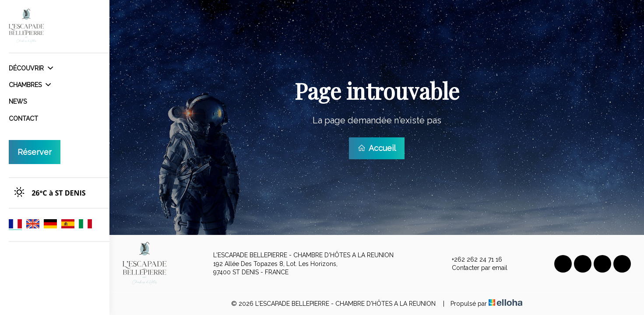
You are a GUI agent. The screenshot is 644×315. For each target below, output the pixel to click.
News (18, 101)
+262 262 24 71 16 (472, 260)
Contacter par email (475, 268)
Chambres (30, 85)
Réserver (35, 152)
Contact (23, 119)
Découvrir (31, 68)
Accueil (377, 148)
